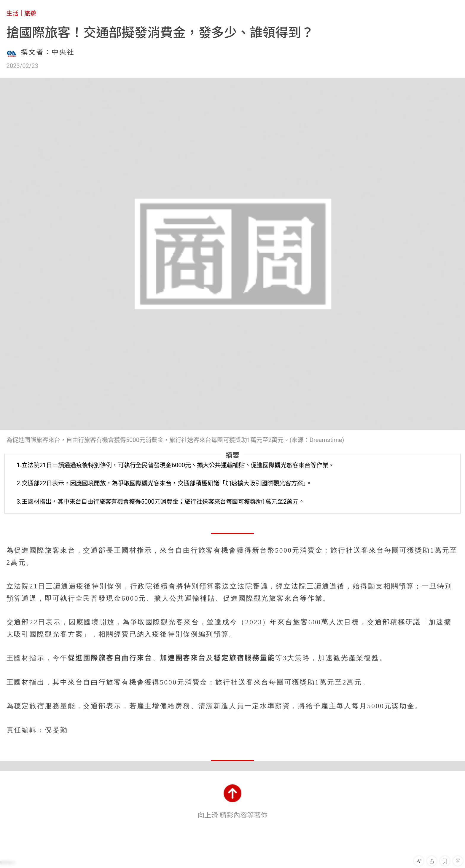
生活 (12, 13)
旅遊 (30, 13)
